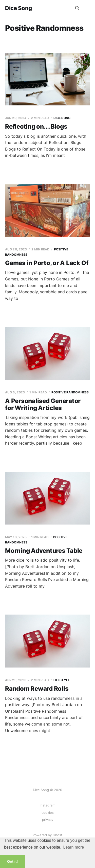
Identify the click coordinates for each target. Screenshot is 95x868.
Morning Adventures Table (44, 551)
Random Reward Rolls (37, 689)
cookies (48, 813)
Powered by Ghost (48, 835)
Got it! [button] (12, 861)
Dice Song (18, 8)
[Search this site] (77, 8)
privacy (48, 820)
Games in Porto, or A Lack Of (47, 263)
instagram (48, 805)
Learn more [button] (74, 847)
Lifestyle (62, 680)
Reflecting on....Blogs (36, 126)
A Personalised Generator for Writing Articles (43, 404)
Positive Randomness (70, 392)
